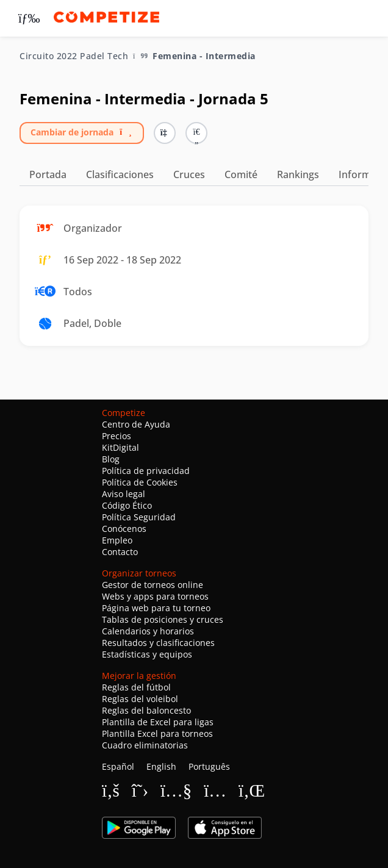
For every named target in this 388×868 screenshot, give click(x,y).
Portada (48, 174)
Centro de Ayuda (136, 424)
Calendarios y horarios (148, 631)
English (161, 766)
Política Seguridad (139, 517)
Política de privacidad (146, 471)
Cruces (189, 174)
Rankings (298, 174)
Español (118, 766)
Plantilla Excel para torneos (157, 733)
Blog (111, 459)
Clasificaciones (120, 174)
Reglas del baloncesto (146, 710)
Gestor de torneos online (153, 585)
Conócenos (124, 529)
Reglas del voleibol (140, 699)
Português (209, 766)
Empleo (117, 540)
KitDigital (120, 447)
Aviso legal (124, 494)
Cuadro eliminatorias (145, 745)
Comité (241, 174)
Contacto (120, 552)
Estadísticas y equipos (147, 654)
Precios (117, 436)
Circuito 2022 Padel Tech (74, 56)
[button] (196, 133)
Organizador (93, 228)
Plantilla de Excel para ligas (158, 722)
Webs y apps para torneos (155, 596)
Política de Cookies (140, 482)
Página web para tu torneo (156, 608)
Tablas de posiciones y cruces (163, 619)
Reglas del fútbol (136, 687)
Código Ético (127, 505)
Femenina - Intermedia (204, 56)
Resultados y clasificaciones (158, 643)
